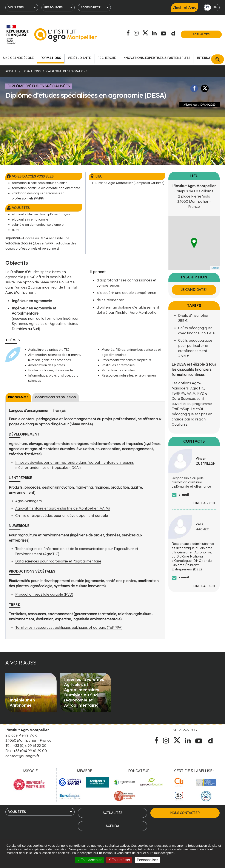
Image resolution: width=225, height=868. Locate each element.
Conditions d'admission (56, 397)
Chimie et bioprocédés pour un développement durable (62, 516)
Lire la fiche (205, 503)
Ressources (53, 7)
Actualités (201, 34)
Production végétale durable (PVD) (44, 594)
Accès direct (91, 7)
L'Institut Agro (185, 7)
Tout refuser (119, 860)
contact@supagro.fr (22, 756)
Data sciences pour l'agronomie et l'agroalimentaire (58, 561)
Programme (18, 397)
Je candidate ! (194, 290)
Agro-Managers (29, 501)
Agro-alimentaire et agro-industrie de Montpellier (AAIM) (62, 508)
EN (215, 7)
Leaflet (215, 268)
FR (208, 7)
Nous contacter (185, 813)
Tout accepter (89, 860)
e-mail (184, 495)
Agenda (112, 826)
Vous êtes (16, 7)
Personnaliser (147, 860)
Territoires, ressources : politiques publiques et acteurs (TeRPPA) (69, 628)
